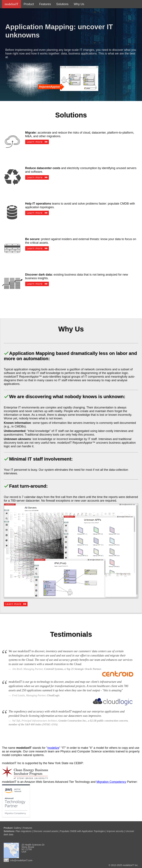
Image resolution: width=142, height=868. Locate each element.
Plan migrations (24, 831)
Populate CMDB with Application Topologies (82, 831)
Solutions (62, 4)
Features (45, 4)
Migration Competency (111, 782)
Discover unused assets (46, 831)
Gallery (17, 828)
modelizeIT (11, 4)
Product (29, 4)
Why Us (79, 4)
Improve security (115, 831)
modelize (53, 748)
